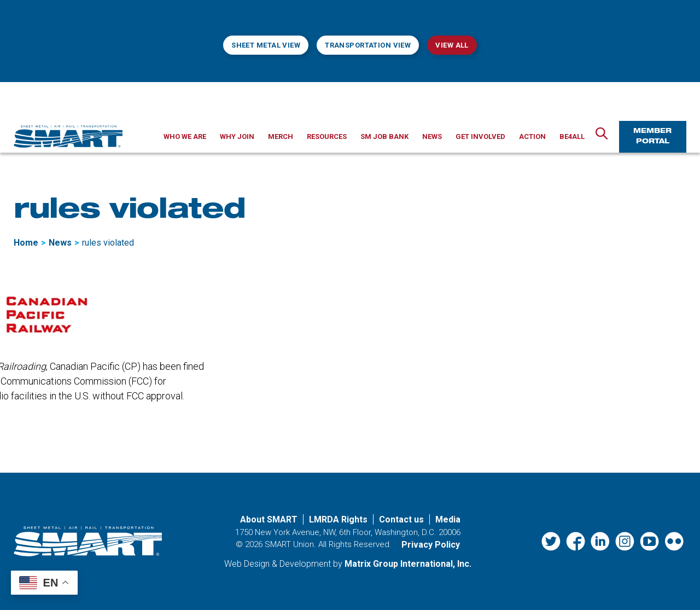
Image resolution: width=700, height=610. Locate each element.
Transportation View (368, 45)
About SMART (269, 519)
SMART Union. (290, 544)
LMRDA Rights (338, 519)
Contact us (401, 519)
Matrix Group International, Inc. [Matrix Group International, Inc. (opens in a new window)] (408, 564)
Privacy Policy (431, 545)
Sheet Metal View (266, 45)
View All (452, 45)
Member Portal (652, 136)
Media (448, 519)
